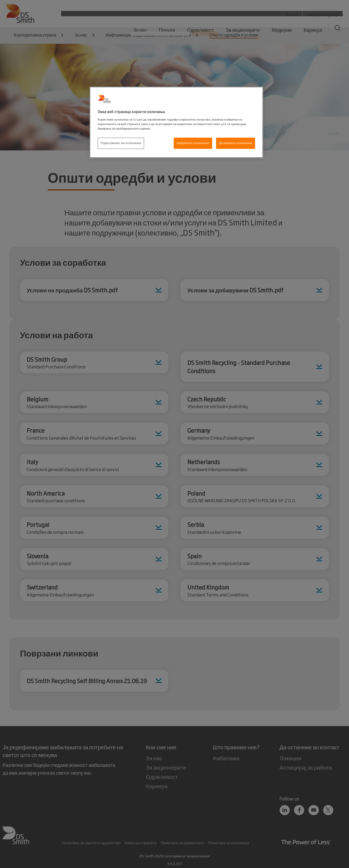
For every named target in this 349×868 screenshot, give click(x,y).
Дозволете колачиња (236, 143)
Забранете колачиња (193, 143)
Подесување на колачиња (121, 143)
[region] (176, 122)
